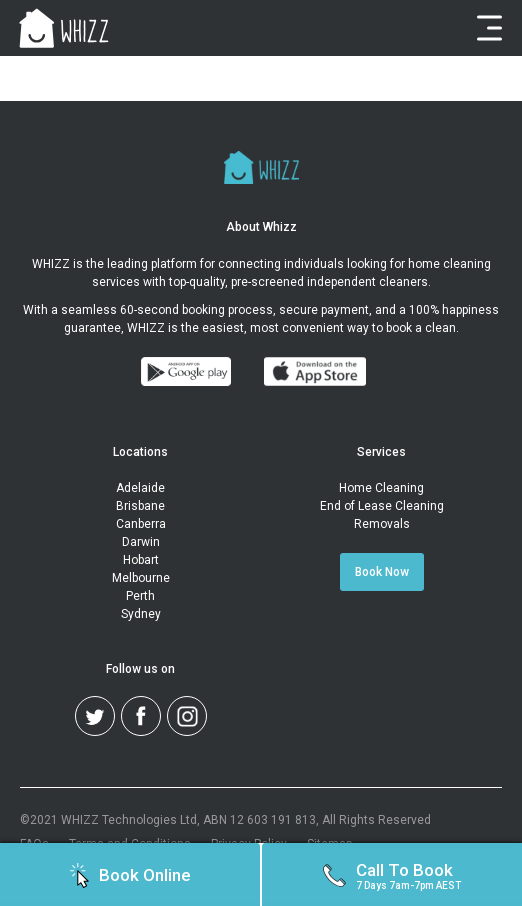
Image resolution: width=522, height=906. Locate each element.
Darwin (141, 542)
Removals (382, 524)
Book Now (382, 572)
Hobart (141, 560)
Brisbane (140, 506)
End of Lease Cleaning (382, 506)
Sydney (141, 614)
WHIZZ (51, 264)
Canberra (141, 524)
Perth (140, 596)
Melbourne (141, 578)
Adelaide (140, 488)
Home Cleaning (381, 488)
